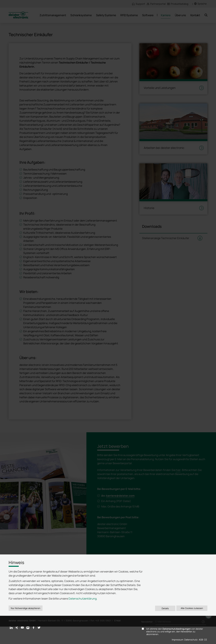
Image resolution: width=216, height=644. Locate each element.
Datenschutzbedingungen (177, 629)
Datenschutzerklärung (83, 599)
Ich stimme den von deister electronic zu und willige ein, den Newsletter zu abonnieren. (175, 632)
